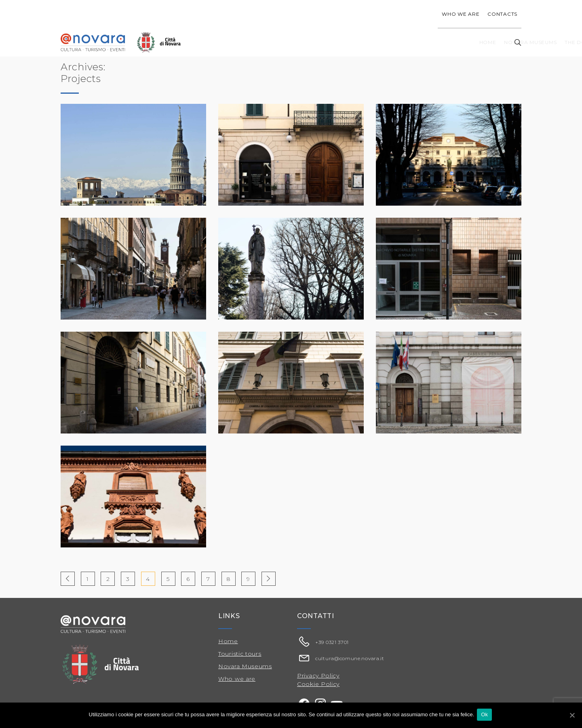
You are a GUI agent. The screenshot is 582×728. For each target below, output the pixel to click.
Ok (486, 715)
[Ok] (572, 715)
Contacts (502, 14)
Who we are (461, 14)
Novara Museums (299, 42)
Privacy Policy (318, 675)
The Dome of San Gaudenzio (377, 42)
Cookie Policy (318, 684)
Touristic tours (454, 42)
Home (257, 42)
